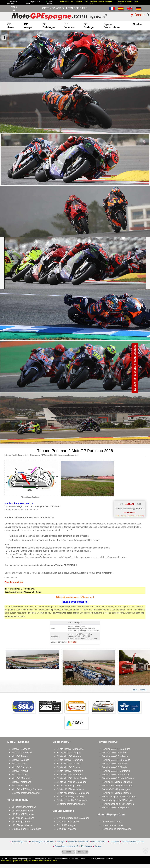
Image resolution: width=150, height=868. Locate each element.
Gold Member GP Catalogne (27, 829)
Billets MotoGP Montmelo (70, 771)
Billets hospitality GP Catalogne (73, 793)
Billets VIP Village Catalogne (72, 782)
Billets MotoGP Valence (69, 756)
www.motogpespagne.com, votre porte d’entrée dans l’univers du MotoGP (30, 861)
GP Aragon (29, 26)
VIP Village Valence (22, 825)
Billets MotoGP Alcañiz (69, 764)
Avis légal (61, 842)
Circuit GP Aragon (66, 825)
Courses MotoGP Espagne (26, 793)
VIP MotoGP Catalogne (24, 807)
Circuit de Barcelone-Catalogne (73, 818)
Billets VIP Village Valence (70, 789)
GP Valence (69, 26)
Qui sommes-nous (111, 822)
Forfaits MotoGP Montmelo (116, 771)
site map (98, 846)
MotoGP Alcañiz (20, 771)
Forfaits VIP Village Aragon (116, 789)
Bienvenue (64, 1)
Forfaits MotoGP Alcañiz (114, 764)
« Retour (134, 690)
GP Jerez (11, 26)
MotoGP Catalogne (22, 753)
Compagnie (114, 842)
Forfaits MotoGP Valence (115, 756)
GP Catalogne (49, 26)
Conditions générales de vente (42, 842)
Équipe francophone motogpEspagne (135, 368)
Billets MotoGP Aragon (69, 753)
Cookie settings (68, 852)
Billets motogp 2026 (20, 842)
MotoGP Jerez (19, 764)
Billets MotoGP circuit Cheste (72, 778)
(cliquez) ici (73, 642)
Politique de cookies (99, 842)
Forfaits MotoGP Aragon (114, 753)
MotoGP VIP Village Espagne (27, 789)
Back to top (143, 855)
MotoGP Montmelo (21, 778)
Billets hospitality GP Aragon (72, 797)
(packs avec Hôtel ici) (75, 602)
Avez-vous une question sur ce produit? (130, 516)
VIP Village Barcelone (23, 818)
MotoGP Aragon (20, 756)
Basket (140, 15)
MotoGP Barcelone (22, 767)
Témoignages (86, 846)
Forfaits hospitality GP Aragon (117, 800)
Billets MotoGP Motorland (70, 775)
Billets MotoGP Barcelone (70, 760)
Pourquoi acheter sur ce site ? (66, 846)
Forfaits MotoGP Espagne (115, 808)
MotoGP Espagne (21, 749)
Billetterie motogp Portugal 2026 (67, 455)
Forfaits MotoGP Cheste (114, 767)
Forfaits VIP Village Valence (116, 793)
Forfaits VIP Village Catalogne (118, 786)
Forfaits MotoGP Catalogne (116, 749)
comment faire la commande (133, 842)
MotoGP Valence (20, 760)
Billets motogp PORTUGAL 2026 (42, 455)
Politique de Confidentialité (78, 842)
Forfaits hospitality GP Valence (118, 804)
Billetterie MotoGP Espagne (71, 804)
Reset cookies (82, 852)
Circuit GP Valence (67, 829)
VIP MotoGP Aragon (22, 811)
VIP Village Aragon (21, 822)
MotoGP (79, 1)
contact (138, 24)
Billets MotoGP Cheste (69, 767)
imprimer (144, 690)
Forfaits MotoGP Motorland (116, 775)
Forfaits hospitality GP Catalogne (119, 797)
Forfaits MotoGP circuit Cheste (118, 778)
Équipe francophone (112, 26)
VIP (72, 1)
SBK (86, 1)
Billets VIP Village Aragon (70, 786)
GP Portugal (89, 26)
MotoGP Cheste (20, 775)
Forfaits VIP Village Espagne (117, 782)
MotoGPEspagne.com (56, 859)
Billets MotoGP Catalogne (70, 749)
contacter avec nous (112, 825)
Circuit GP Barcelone (68, 822)
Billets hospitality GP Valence (72, 800)
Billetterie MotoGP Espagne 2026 (16, 455)
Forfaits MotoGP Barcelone (116, 760)
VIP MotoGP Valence (23, 814)
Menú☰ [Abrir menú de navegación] (14, 8)
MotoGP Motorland (22, 782)
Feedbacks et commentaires (117, 829)
